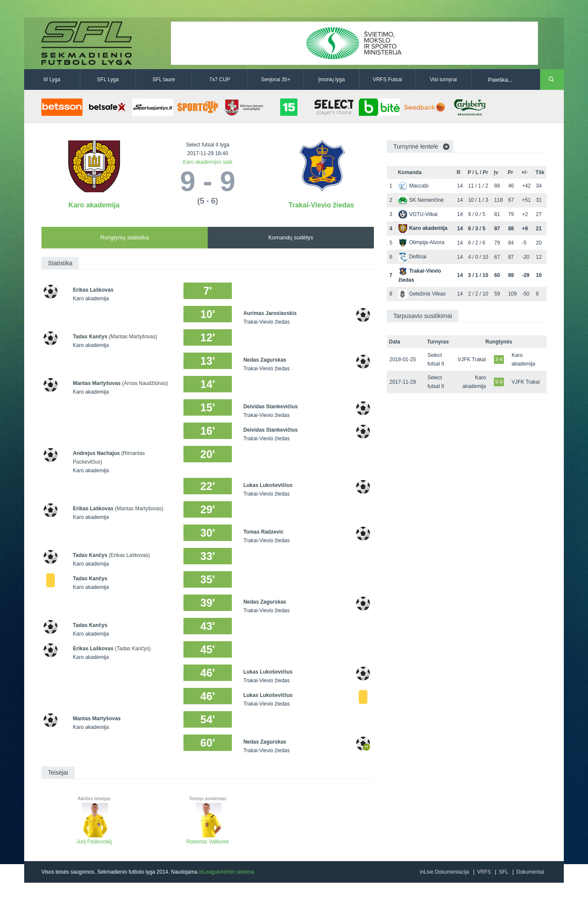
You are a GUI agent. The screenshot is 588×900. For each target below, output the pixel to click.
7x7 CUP (220, 80)
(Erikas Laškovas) (129, 555)
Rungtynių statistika (125, 237)
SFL (503, 872)
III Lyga (52, 80)
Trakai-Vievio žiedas (321, 205)
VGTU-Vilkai (418, 214)
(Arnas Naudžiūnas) (145, 383)
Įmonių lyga (331, 80)
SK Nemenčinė (421, 200)
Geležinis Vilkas (422, 294)
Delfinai (413, 257)
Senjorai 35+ (276, 80)
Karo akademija (94, 205)
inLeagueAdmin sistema (227, 872)
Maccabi (414, 186)
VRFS (484, 872)
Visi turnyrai (443, 80)
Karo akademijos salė (208, 162)
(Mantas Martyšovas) (133, 337)
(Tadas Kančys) (133, 649)
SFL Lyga (108, 80)
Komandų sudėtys (291, 237)
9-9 (499, 382)
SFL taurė (164, 80)
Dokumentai (530, 872)
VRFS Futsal (387, 80)
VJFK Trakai (472, 359)
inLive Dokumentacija (444, 872)
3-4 (499, 359)
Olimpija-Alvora (421, 242)
